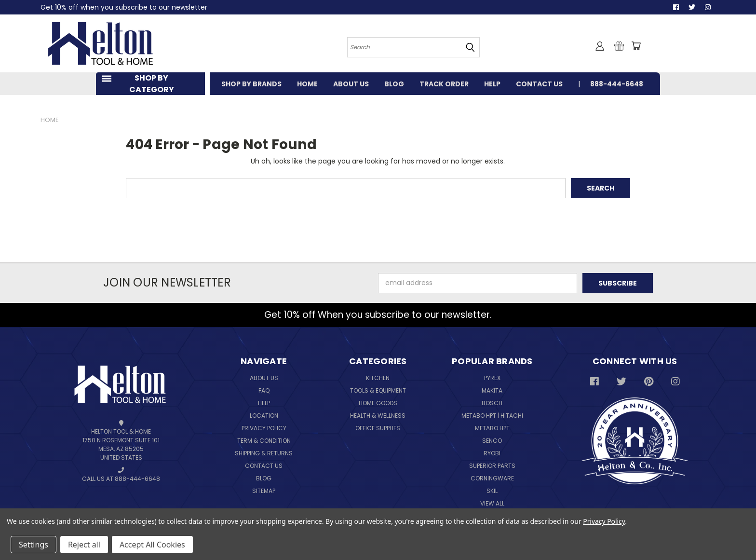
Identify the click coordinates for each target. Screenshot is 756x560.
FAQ (264, 390)
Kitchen (378, 378)
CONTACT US (539, 84)
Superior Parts (492, 466)
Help (264, 403)
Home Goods (378, 403)
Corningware (492, 478)
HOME (307, 84)
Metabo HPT (492, 428)
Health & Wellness (378, 416)
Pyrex (492, 378)
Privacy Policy (264, 428)
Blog (264, 478)
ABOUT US (351, 84)
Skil (492, 491)
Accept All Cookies (152, 545)
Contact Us (264, 466)
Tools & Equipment (378, 390)
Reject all (84, 545)
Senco (492, 441)
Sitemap (264, 491)
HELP (492, 84)
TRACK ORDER (444, 84)
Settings (34, 545)
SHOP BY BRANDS (251, 84)
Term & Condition (264, 441)
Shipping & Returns (264, 453)
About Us (264, 378)
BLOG (394, 84)
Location (264, 416)
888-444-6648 (617, 84)
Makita (492, 390)
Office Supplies (378, 428)
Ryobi (492, 453)
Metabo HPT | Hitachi (492, 416)
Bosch (492, 403)
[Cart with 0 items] (636, 46)
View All (492, 503)
